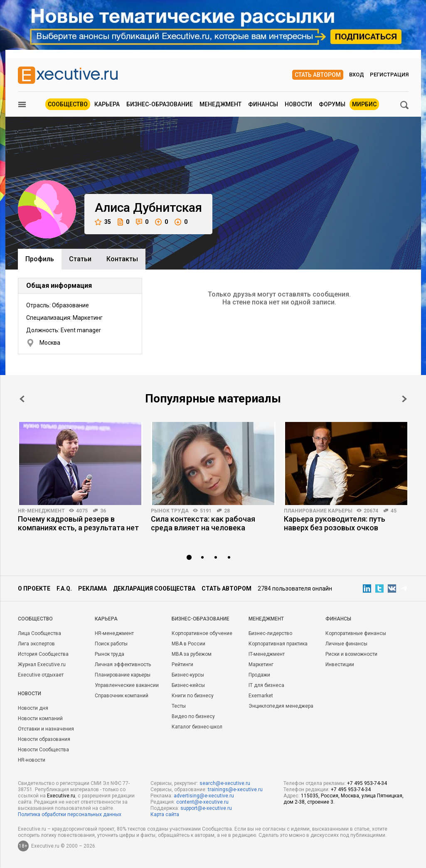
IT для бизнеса (266, 685)
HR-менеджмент (41, 511)
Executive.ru (61, 796)
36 (103, 511)
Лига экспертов (36, 644)
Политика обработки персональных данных (70, 814)
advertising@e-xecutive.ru (204, 796)
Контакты (122, 259)
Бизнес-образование (160, 104)
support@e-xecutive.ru (206, 808)
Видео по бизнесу (193, 716)
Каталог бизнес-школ (197, 727)
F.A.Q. (64, 588)
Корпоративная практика (278, 644)
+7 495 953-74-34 (367, 783)
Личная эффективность (123, 664)
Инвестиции (340, 664)
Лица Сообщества (39, 633)
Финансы (263, 104)
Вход (357, 75)
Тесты (179, 706)
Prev (22, 399)
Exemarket (261, 696)
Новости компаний (40, 718)
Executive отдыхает (41, 675)
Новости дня (33, 708)
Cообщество (35, 619)
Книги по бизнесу (193, 696)
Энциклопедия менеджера (281, 706)
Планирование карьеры (318, 511)
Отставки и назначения (46, 729)
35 (103, 222)
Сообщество (68, 104)
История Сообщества (43, 654)
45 (394, 511)
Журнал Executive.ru (42, 664)
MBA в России (188, 644)
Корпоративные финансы (356, 633)
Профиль (40, 259)
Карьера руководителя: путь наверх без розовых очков (335, 523)
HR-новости (32, 760)
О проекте (34, 588)
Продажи (259, 675)
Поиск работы (111, 644)
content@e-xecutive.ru (202, 802)
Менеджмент (220, 104)
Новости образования (44, 739)
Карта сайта (165, 814)
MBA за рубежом (192, 654)
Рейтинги (182, 664)
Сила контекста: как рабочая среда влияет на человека (203, 523)
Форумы (332, 104)
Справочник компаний (122, 696)
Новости (298, 104)
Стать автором (318, 75)
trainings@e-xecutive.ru (235, 790)
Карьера (107, 104)
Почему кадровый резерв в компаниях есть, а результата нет (78, 523)
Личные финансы (346, 644)
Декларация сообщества (154, 588)
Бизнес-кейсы (188, 685)
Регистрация (389, 75)
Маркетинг (261, 664)
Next (404, 399)
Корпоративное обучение (202, 633)
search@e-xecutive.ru (225, 783)
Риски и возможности (351, 654)
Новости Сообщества (43, 750)
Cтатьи (80, 259)
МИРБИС (364, 104)
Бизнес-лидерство (270, 633)
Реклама (92, 588)
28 (227, 511)
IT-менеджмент (267, 654)
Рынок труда (170, 511)
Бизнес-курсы (188, 675)
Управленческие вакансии (127, 685)
